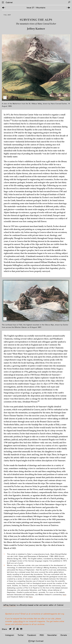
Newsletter (52, 635)
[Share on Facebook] (14, 629)
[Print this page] (21, 629)
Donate (64, 635)
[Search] (69, 2)
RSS (42, 635)
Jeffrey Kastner (10, 605)
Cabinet (9, 2)
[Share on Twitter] (10, 629)
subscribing (18, 621)
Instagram (10, 635)
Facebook (32, 635)
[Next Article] (68, 8)
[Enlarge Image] (5, 98)
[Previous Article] (4, 8)
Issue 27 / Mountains (36, 8)
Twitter (21, 635)
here (65, 595)
